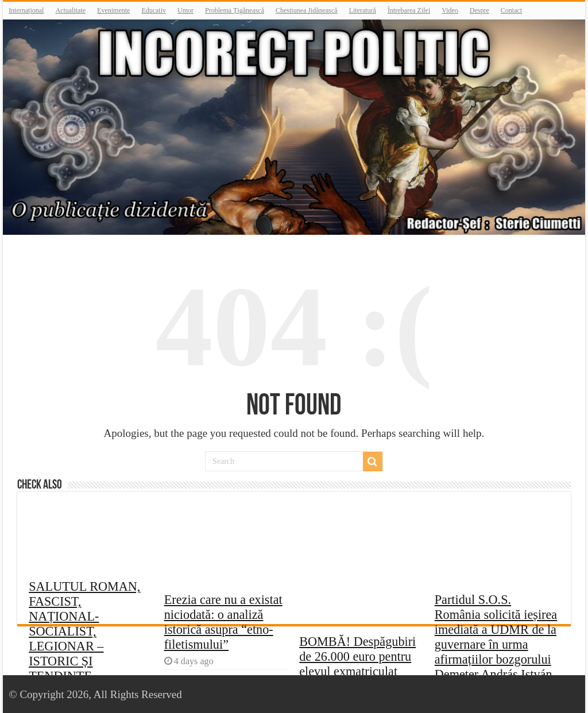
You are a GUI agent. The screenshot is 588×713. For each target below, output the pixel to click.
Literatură (363, 10)
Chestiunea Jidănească (307, 10)
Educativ (154, 10)
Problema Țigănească (235, 10)
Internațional (26, 10)
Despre (479, 10)
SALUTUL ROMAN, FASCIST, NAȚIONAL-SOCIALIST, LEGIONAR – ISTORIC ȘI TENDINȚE (84, 631)
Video (450, 10)
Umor (185, 10)
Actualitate (70, 10)
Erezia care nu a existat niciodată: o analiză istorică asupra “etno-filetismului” (223, 622)
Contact (511, 10)
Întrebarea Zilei (409, 10)
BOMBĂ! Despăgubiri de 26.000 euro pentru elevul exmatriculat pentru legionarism (357, 664)
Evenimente (113, 10)
